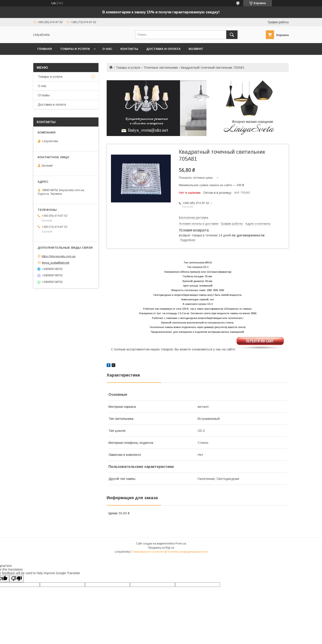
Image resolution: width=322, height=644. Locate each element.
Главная (45, 49)
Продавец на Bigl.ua (161, 548)
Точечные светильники (161, 68)
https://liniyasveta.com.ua (59, 256)
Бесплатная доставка (193, 218)
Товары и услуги (75, 49)
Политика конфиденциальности (187, 552)
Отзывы (44, 95)
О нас (107, 49)
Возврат (196, 49)
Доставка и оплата (163, 49)
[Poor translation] (17, 579)
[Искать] (232, 35)
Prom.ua (181, 544)
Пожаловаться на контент (148, 552)
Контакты (129, 49)
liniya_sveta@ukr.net (55, 263)
